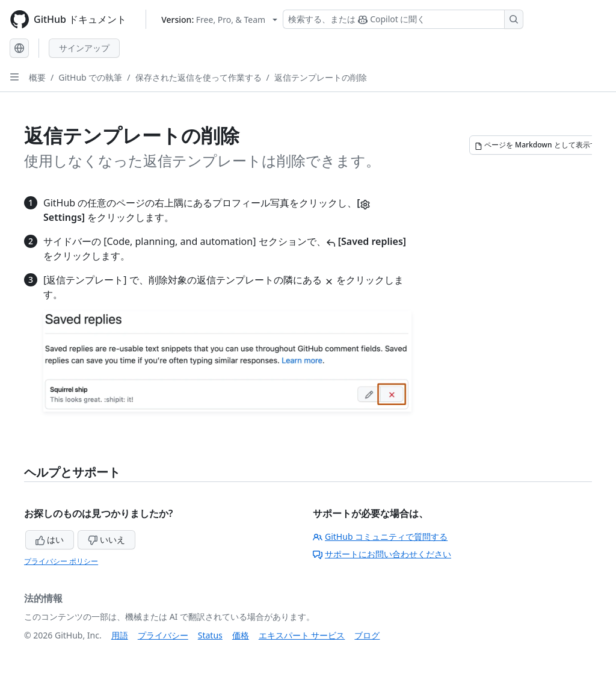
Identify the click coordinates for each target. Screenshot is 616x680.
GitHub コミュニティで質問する (380, 536)
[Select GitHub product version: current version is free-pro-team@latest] (219, 20)
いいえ (106, 539)
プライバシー (163, 635)
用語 (120, 635)
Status (210, 635)
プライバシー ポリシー (61, 561)
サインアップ (84, 48)
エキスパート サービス (302, 635)
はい (50, 539)
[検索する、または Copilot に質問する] (403, 19)
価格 (241, 635)
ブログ (367, 635)
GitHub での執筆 (90, 77)
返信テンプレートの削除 (321, 77)
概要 (37, 77)
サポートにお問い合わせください (382, 554)
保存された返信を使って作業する (199, 77)
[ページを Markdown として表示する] (540, 145)
